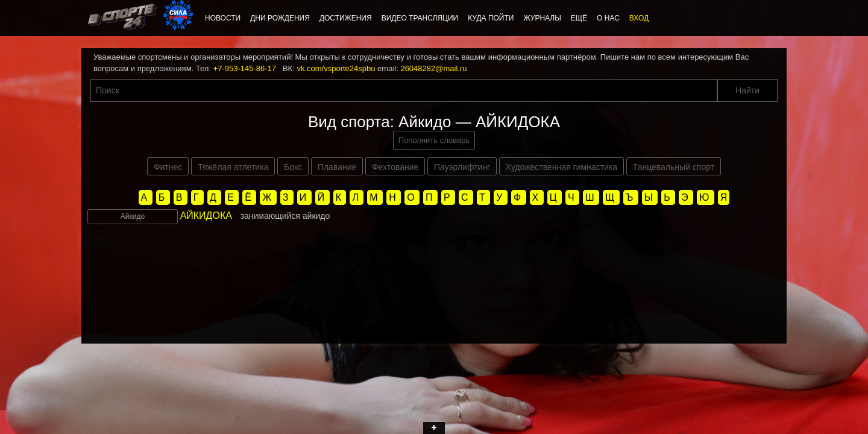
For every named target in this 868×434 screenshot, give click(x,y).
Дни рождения (280, 18)
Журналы (542, 18)
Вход (639, 18)
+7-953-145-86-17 (245, 68)
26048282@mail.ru (433, 68)
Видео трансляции (420, 18)
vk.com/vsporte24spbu (336, 68)
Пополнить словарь (434, 140)
